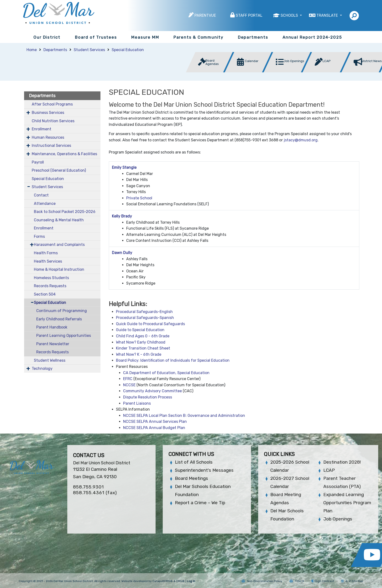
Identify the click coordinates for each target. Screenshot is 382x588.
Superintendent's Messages (204, 470)
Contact (41, 195)
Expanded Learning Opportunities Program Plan (347, 503)
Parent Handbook (52, 327)
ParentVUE (205, 15)
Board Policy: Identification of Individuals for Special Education (173, 360)
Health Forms (46, 253)
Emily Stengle (124, 167)
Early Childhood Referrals (59, 319)
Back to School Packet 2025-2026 (65, 212)
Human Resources (48, 137)
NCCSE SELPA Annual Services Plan (155, 421)
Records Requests (50, 286)
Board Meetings (191, 478)
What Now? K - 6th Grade (139, 354)
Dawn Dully (122, 253)
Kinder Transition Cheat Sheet (143, 348)
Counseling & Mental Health (59, 220)
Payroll (38, 162)
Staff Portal (249, 15)
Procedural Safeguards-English (144, 312)
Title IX (297, 581)
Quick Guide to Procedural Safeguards (150, 324)
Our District (47, 37)
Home (32, 50)
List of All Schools (194, 462)
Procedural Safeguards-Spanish (145, 318)
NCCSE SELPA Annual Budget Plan (154, 428)
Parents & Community (198, 37)
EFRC (128, 379)
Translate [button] (328, 15)
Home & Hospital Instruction (59, 269)
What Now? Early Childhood (141, 342)
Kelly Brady (122, 216)
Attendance (45, 204)
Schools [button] (290, 15)
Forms (39, 236)
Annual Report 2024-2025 (312, 37)
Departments (253, 37)
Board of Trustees (96, 37)
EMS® (181, 581)
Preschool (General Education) (59, 170)
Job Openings (338, 519)
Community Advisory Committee (152, 391)
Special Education (128, 50)
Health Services (48, 261)
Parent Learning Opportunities (64, 336)
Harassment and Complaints (59, 245)
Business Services (48, 113)
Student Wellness (50, 360)
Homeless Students (51, 278)
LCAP (329, 470)
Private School (139, 198)
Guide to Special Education (140, 330)
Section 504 (45, 294)
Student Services (89, 50)
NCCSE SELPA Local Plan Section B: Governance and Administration (184, 416)
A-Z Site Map (352, 581)
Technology (42, 368)
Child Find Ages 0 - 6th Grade (143, 336)
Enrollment (42, 129)
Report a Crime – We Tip (200, 503)
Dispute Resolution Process (148, 397)
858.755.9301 (88, 487)
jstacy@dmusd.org (301, 140)
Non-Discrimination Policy (262, 581)
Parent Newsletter (53, 344)
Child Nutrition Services (53, 121)
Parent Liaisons (137, 403)
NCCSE (129, 385)
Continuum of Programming (62, 311)
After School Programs (52, 104)
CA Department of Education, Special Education (166, 373)
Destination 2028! (342, 462)
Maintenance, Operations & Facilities (64, 154)
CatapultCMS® (163, 581)
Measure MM (145, 37)
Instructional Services (51, 146)
